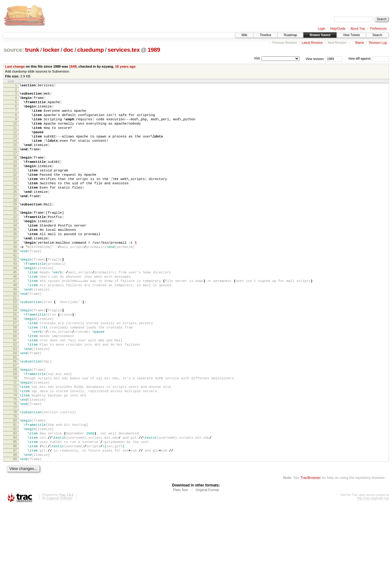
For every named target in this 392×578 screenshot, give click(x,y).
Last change (15, 66)
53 (15, 348)
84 (15, 504)
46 (15, 313)
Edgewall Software (59, 570)
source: (14, 50)
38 (15, 273)
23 (15, 197)
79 (15, 479)
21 (15, 187)
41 (15, 288)
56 (15, 363)
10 (15, 131)
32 (15, 242)
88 (15, 524)
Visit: (257, 58)
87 (15, 519)
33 (15, 247)
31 (15, 236)
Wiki (244, 35)
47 (15, 318)
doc (68, 50)
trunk (32, 50)
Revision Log (378, 43)
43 (15, 298)
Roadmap (290, 35)
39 (15, 278)
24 (15, 202)
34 (15, 252)
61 (15, 389)
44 (15, 303)
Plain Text (180, 561)
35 (15, 257)
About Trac (358, 29)
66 (15, 414)
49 (15, 329)
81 (15, 488)
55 (15, 358)
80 (15, 483)
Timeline (265, 35)
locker (51, 50)
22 (15, 192)
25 (15, 208)
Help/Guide (338, 29)
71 (15, 438)
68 (15, 423)
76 (15, 464)
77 (15, 470)
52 (15, 343)
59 (15, 378)
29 (15, 227)
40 (15, 283)
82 (15, 493)
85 (15, 509)
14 (15, 152)
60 (15, 384)
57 (15, 368)
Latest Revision (312, 43)
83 (15, 498)
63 (15, 399)
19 (15, 176)
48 (15, 324)
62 (15, 394)
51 (15, 339)
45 (15, 308)
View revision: (315, 59)
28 (15, 223)
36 (15, 262)
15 (15, 157)
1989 (154, 50)
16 (15, 162)
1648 (73, 66)
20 (15, 182)
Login (322, 29)
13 (15, 146)
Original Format (207, 561)
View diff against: (369, 59)
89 (15, 530)
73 (15, 449)
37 (15, 268)
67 (15, 419)
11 (15, 136)
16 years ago (125, 66)
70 (15, 433)
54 (15, 352)
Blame (360, 43)
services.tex (124, 50)
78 (15, 474)
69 (15, 428)
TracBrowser (311, 549)
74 (15, 454)
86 (15, 514)
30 (15, 232)
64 (15, 404)
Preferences (379, 29)
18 (15, 171)
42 (15, 292)
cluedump (90, 50)
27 (15, 218)
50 (15, 334)
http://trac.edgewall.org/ (373, 570)
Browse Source (320, 35)
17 (15, 167)
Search (377, 35)
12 (15, 141)
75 (15, 459)
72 (15, 444)
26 (15, 213)
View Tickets (351, 35)
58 (15, 373)
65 (15, 410)
